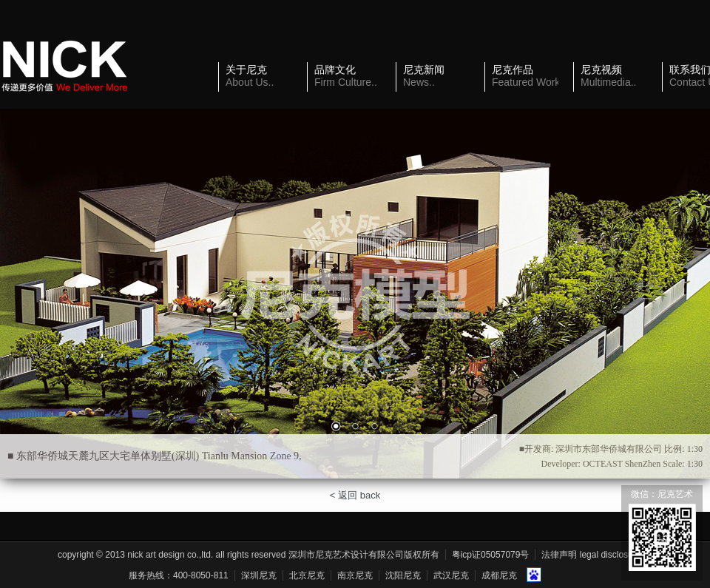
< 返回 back (355, 495)
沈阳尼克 (403, 575)
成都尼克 (499, 575)
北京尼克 (307, 575)
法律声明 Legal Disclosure (591, 555)
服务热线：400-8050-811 (179, 575)
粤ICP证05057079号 (491, 555)
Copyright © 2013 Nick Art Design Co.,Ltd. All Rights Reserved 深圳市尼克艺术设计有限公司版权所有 (248, 555)
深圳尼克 (259, 575)
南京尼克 (355, 575)
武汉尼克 (451, 575)
